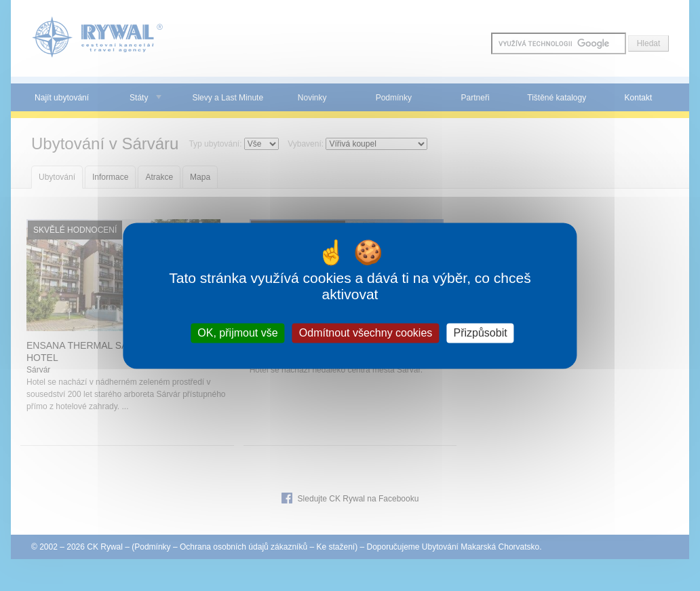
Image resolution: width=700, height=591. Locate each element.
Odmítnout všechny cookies (366, 333)
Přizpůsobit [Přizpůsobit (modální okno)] (481, 333)
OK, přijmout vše (237, 333)
